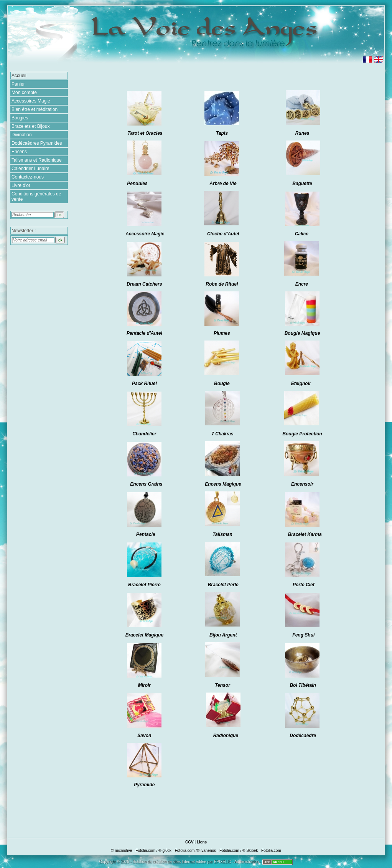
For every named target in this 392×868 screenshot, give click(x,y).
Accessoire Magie (145, 234)
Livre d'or (21, 185)
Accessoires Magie (31, 101)
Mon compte (24, 93)
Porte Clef (304, 585)
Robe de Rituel (222, 284)
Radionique (226, 736)
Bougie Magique (302, 333)
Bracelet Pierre (144, 585)
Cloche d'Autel (223, 234)
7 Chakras (222, 434)
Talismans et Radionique (37, 160)
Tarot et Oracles (145, 133)
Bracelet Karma (305, 534)
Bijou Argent (223, 635)
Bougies (20, 118)
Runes (302, 133)
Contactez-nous (28, 177)
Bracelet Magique (144, 635)
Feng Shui (303, 635)
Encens (19, 152)
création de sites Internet (174, 862)
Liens (202, 842)
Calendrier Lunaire (30, 169)
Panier (18, 84)
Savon (144, 736)
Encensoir (302, 484)
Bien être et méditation (35, 109)
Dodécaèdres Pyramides (37, 143)
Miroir (144, 685)
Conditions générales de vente (36, 197)
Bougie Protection (302, 434)
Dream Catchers (144, 284)
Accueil (19, 76)
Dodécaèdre (303, 736)
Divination (22, 135)
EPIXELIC (223, 862)
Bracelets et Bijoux (30, 126)
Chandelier (144, 434)
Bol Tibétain (303, 685)
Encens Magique (223, 484)
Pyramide (144, 785)
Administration (246, 862)
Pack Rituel (144, 384)
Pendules (137, 184)
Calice (302, 234)
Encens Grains (146, 484)
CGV (189, 842)
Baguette (302, 184)
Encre (302, 284)
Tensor (223, 685)
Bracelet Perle (223, 585)
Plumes (222, 333)
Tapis (222, 133)
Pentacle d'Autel (144, 333)
